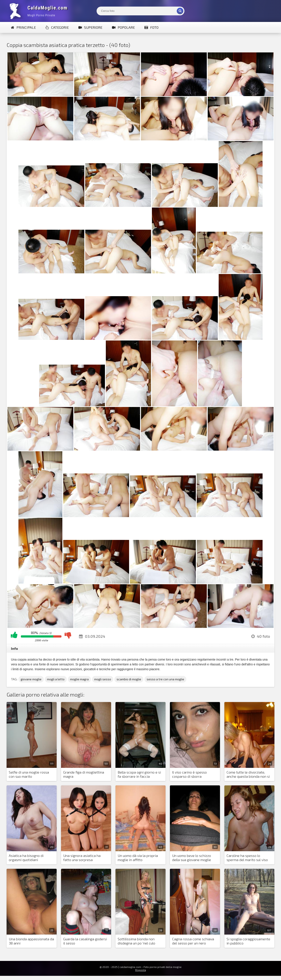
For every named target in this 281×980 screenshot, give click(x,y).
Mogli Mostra (40, 11)
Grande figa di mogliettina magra (84, 774)
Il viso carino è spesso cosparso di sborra (189, 774)
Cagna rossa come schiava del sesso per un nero (193, 941)
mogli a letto (56, 679)
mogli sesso (103, 679)
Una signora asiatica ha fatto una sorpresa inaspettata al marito (82, 858)
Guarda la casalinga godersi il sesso (85, 941)
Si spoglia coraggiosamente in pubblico (248, 941)
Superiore (90, 27)
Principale (23, 27)
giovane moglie (31, 679)
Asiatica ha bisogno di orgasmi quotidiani (26, 858)
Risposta (141, 970)
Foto (151, 27)
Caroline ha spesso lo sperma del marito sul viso (247, 858)
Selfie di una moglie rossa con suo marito (29, 774)
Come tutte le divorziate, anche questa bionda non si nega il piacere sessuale (248, 774)
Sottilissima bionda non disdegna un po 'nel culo (136, 941)
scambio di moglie (129, 679)
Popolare (123, 27)
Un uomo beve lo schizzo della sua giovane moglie (192, 858)
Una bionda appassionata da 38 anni (31, 941)
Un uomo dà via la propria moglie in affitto (138, 858)
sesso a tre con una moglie (165, 679)
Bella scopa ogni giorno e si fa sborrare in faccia (139, 774)
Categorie (57, 27)
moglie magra (79, 679)
